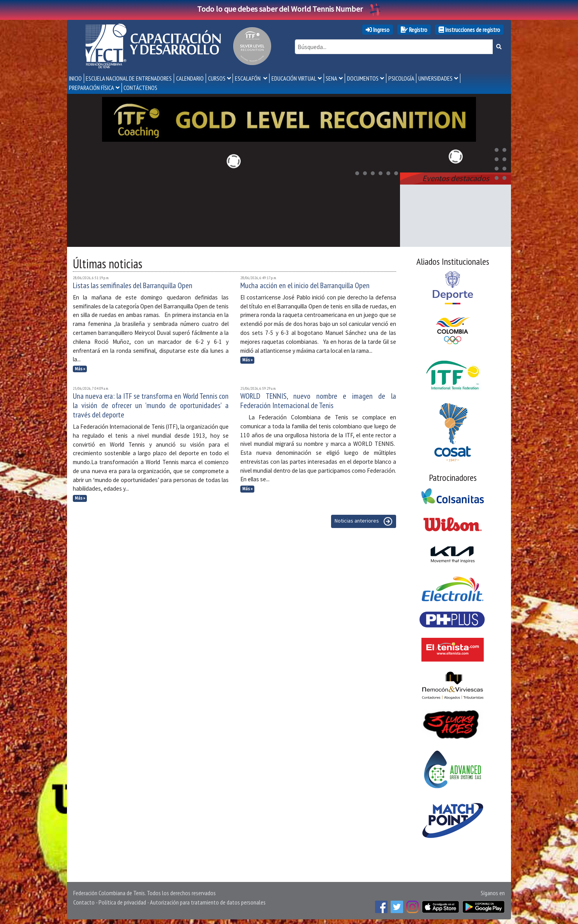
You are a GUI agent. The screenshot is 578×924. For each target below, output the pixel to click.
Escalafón (248, 78)
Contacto (84, 901)
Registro (414, 30)
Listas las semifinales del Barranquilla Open (133, 284)
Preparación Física (92, 88)
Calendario (190, 78)
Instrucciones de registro (469, 30)
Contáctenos (140, 88)
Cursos (217, 78)
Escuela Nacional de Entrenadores (129, 78)
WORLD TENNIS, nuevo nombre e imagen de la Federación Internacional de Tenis (318, 399)
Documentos (363, 78)
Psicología (401, 78)
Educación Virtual (294, 78)
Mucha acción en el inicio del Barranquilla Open (305, 284)
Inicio (75, 78)
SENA (331, 78)
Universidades (435, 78)
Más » (80, 367)
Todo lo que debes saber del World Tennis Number (289, 9)
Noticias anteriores (364, 520)
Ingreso (378, 30)
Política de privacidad (122, 901)
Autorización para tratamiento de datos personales (208, 901)
